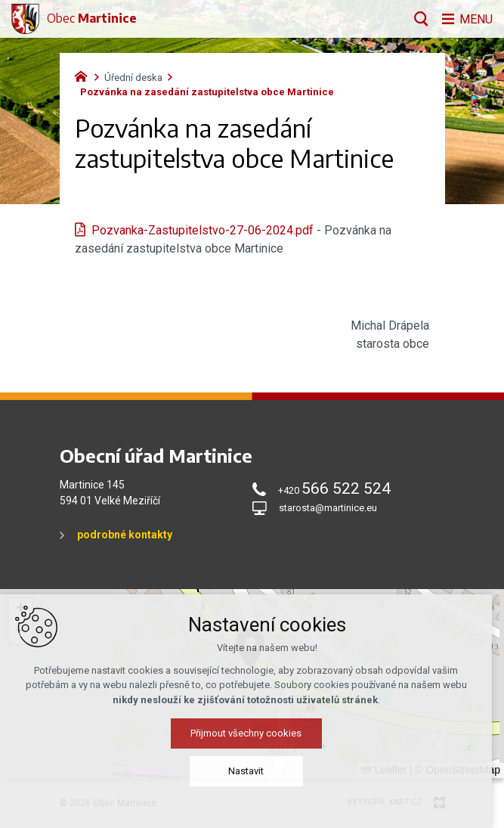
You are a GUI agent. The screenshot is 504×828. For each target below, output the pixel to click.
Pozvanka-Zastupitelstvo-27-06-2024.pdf (203, 230)
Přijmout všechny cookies (252, 733)
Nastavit (252, 771)
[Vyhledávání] (417, 19)
